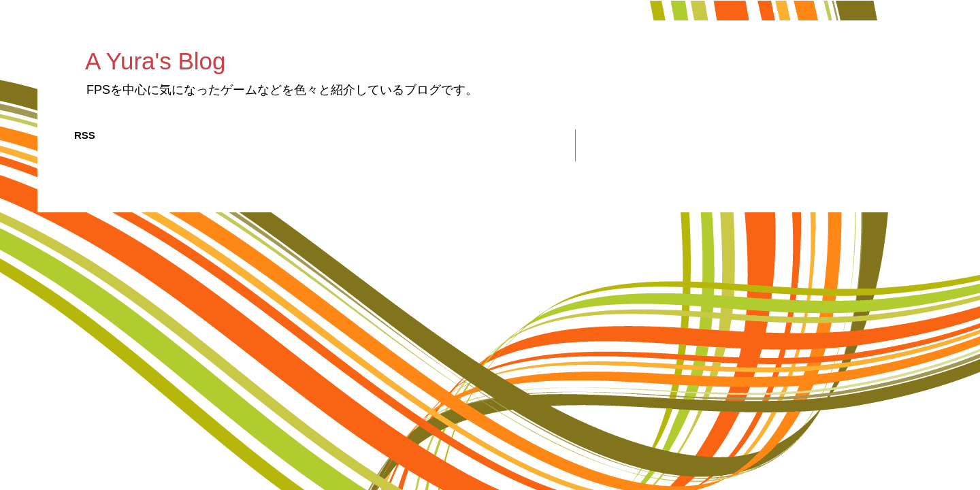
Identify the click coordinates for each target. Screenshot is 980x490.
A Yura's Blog (155, 61)
